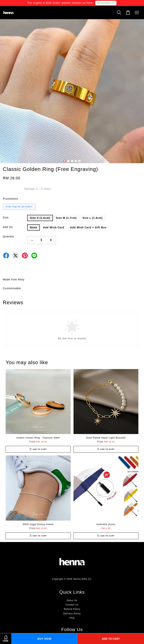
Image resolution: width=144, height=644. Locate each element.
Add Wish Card (54, 227)
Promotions (10, 199)
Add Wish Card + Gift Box (88, 227)
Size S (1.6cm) (40, 218)
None (33, 227)
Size (6, 217)
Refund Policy (72, 609)
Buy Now (44, 639)
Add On (8, 227)
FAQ (72, 618)
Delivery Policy (72, 614)
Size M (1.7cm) (66, 218)
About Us (72, 600)
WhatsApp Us (106, 3)
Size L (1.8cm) (93, 218)
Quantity (8, 236)
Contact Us (72, 605)
